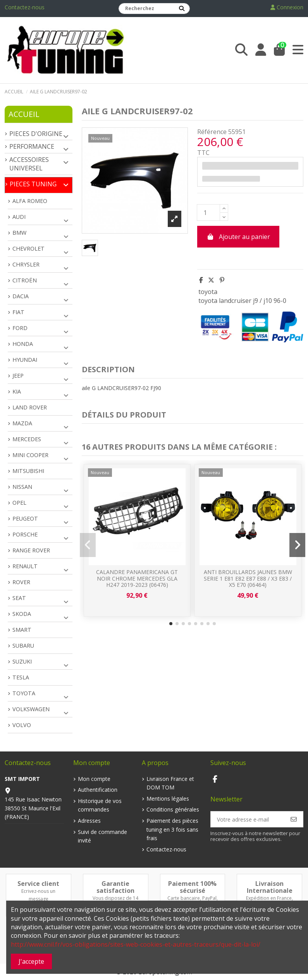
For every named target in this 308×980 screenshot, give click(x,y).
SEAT (19, 598)
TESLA (21, 677)
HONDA (23, 344)
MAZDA (22, 423)
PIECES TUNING (33, 184)
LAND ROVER (30, 407)
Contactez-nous (25, 7)
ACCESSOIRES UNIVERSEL (29, 164)
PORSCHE (25, 534)
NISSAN (22, 487)
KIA (17, 391)
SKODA (22, 614)
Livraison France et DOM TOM (170, 783)
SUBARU (23, 646)
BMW (19, 233)
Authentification (98, 790)
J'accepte (31, 961)
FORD (20, 328)
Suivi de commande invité (102, 836)
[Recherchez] (182, 9)
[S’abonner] (294, 819)
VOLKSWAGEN (31, 709)
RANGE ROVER (31, 550)
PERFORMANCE (32, 146)
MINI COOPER (30, 455)
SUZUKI (22, 661)
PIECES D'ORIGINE (36, 134)
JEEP (18, 376)
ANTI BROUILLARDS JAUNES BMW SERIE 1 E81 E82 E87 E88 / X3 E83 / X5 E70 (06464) (248, 579)
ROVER (21, 582)
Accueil (24, 114)
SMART (22, 630)
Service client (38, 884)
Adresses (89, 821)
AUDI (19, 217)
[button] (171, 624)
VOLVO (22, 725)
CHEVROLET (28, 248)
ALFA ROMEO (30, 201)
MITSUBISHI (28, 471)
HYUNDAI (25, 360)
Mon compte (94, 779)
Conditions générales (173, 809)
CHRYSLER (26, 264)
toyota (208, 292)
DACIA (21, 296)
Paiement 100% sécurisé (192, 887)
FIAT (18, 312)
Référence (212, 132)
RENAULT (25, 566)
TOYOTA (24, 693)
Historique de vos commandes (100, 805)
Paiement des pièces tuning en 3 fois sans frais (172, 829)
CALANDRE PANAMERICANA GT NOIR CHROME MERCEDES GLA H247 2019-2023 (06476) (137, 579)
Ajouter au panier (238, 237)
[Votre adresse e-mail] (248, 819)
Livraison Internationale (270, 887)
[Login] (261, 50)
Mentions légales (168, 799)
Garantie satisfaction (115, 887)
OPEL (19, 503)
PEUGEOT (25, 518)
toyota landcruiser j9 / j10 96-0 (242, 301)
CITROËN (25, 280)
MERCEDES (27, 439)
